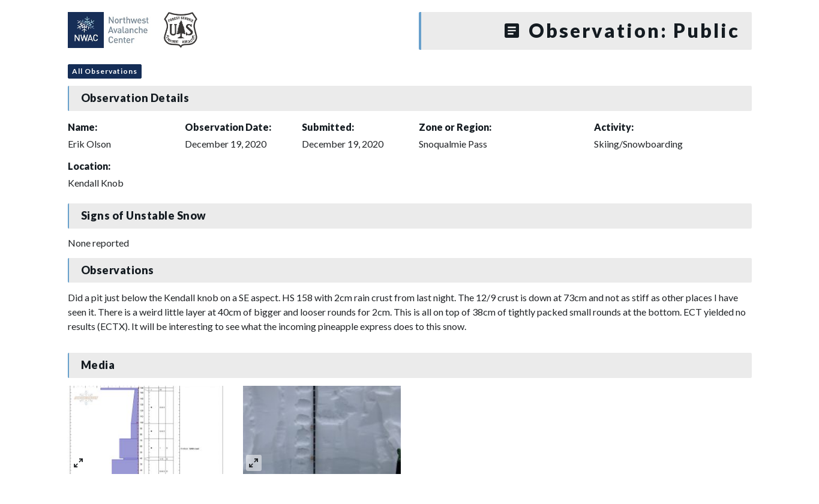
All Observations (105, 71)
